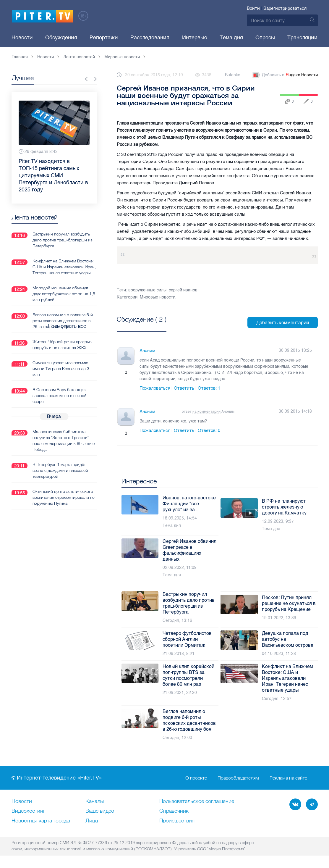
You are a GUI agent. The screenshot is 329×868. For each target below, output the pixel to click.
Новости (22, 38)
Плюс (120, 373)
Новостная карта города (41, 821)
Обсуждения (61, 38)
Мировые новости (158, 297)
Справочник (174, 811)
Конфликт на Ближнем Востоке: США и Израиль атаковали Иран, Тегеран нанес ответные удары (64, 267)
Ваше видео (100, 811)
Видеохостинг (28, 811)
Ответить (184, 388)
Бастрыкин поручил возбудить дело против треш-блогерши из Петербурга (63, 240)
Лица (92, 821)
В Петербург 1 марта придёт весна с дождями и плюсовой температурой (60, 470)
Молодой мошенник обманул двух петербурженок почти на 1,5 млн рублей (64, 293)
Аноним (147, 351)
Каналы (95, 801)
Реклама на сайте (288, 778)
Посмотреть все (136, 326)
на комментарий (206, 412)
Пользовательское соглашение (197, 801)
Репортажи (104, 38)
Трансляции (302, 38)
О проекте (196, 778)
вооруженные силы (147, 290)
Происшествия (177, 821)
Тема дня (231, 38)
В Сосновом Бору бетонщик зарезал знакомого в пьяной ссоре (60, 395)
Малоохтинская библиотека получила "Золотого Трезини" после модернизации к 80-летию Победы (64, 440)
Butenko (233, 75)
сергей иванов (183, 290)
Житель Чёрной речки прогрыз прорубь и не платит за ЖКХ (62, 344)
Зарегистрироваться (285, 8)
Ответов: (209, 388)
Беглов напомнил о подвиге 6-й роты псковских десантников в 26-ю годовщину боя (63, 320)
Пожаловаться (155, 388)
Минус (132, 373)
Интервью (195, 38)
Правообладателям (238, 778)
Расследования (150, 38)
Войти (253, 8)
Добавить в (285, 75)
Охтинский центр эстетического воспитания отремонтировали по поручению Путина (64, 497)
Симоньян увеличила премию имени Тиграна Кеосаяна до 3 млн (61, 368)
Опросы (265, 38)
